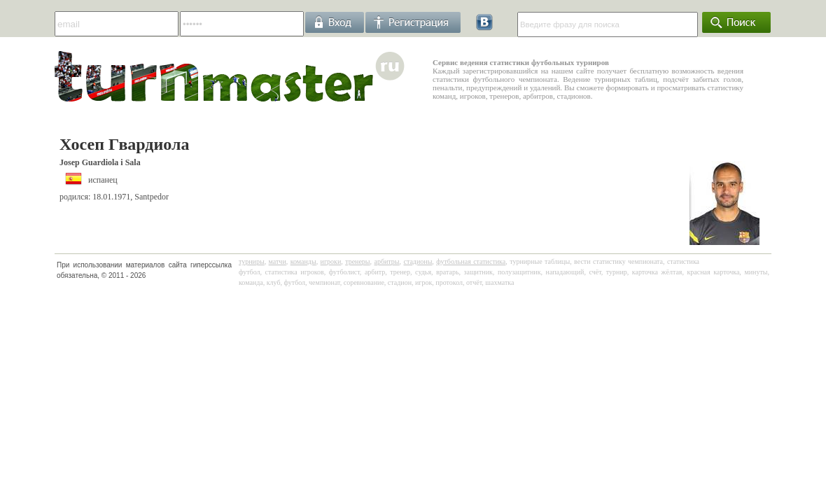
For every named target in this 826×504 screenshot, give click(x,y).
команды (303, 261)
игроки (331, 261)
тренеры (357, 261)
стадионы (418, 261)
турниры (252, 261)
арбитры (386, 261)
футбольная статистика (471, 261)
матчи (278, 261)
